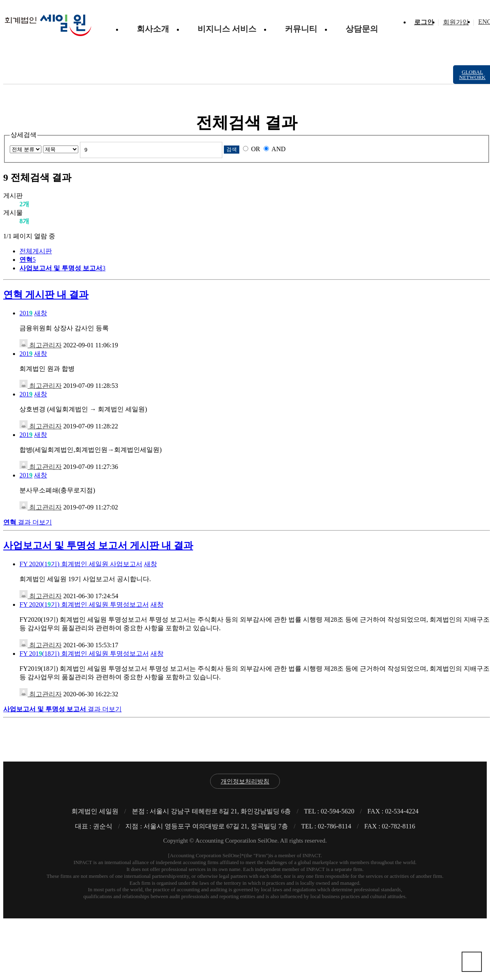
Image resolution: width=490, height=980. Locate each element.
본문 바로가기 (3, 3)
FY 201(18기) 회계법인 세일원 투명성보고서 (84, 654)
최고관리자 (41, 345)
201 (26, 313)
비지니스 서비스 (227, 29)
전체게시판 (36, 251)
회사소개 (153, 29)
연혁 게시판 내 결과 (46, 295)
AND (278, 149)
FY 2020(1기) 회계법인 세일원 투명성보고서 (84, 604)
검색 (232, 149)
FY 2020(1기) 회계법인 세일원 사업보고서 (81, 564)
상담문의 (362, 29)
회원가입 (456, 22)
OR (256, 149)
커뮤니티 (301, 29)
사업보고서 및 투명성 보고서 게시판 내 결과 (98, 546)
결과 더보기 (28, 522)
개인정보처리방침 (245, 781)
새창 (41, 313)
